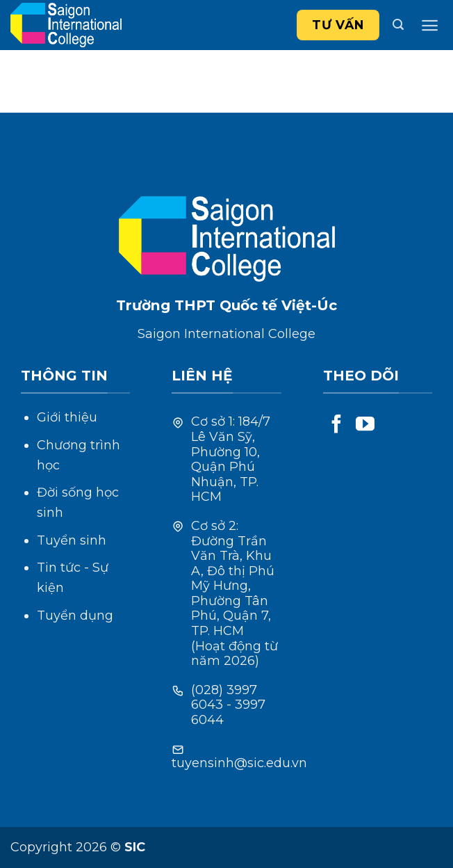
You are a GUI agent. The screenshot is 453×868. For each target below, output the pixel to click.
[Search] (398, 25)
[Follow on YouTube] (365, 426)
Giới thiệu (67, 417)
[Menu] (430, 25)
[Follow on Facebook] (337, 426)
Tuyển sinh (72, 540)
